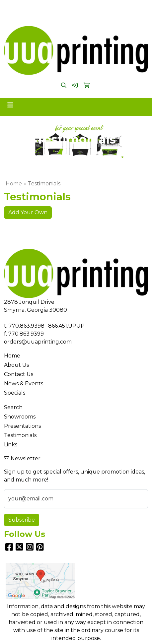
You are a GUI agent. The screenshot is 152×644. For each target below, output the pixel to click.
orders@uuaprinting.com (74, 15)
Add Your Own (28, 212)
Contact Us (19, 374)
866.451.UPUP (94, 7)
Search (13, 407)
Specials (15, 393)
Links (11, 445)
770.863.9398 (54, 7)
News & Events (24, 384)
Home (14, 184)
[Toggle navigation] (10, 105)
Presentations (22, 426)
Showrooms (20, 417)
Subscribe (22, 520)
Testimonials (20, 435)
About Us (16, 365)
